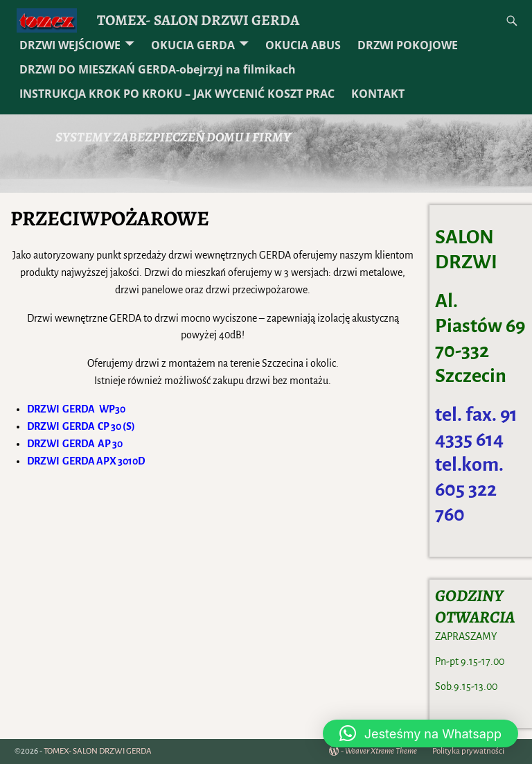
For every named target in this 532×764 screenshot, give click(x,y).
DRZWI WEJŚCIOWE (70, 45)
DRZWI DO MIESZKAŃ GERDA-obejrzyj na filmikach (158, 69)
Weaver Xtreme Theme (381, 751)
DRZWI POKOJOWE (408, 45)
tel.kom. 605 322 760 (469, 489)
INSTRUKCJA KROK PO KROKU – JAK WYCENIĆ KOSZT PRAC (177, 94)
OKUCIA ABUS (303, 45)
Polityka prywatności (468, 751)
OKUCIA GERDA (193, 45)
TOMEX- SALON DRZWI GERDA (198, 20)
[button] (420, 733)
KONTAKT (378, 94)
